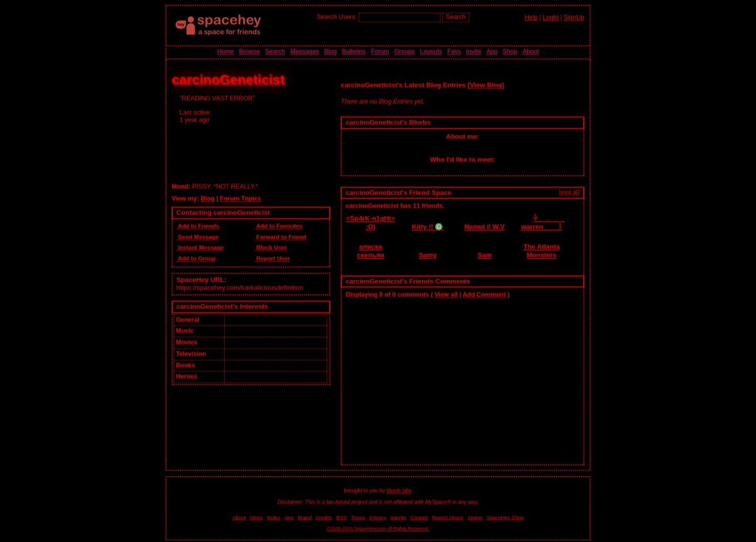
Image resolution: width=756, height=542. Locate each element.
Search (456, 16)
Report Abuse (448, 517)
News (256, 517)
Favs (454, 51)
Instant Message (200, 247)
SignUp (574, 17)
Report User (272, 258)
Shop (510, 51)
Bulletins (354, 51)
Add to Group (196, 258)
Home (225, 51)
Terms (358, 517)
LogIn (551, 17)
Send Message (198, 236)
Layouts (431, 51)
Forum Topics (240, 197)
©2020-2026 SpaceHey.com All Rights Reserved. (378, 528)
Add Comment (484, 294)
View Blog (486, 84)
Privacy (377, 517)
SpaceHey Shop (505, 517)
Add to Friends (198, 225)
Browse (249, 51)
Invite (474, 51)
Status (475, 517)
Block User (271, 247)
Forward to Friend (280, 236)
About (531, 51)
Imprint (398, 517)
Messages (305, 51)
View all (446, 294)
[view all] (569, 191)
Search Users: (337, 16)
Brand (304, 517)
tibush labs (399, 490)
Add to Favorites (279, 225)
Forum (380, 51)
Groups (405, 51)
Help (531, 17)
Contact (419, 517)
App (492, 51)
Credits (324, 517)
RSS (342, 517)
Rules (274, 517)
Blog (330, 51)
